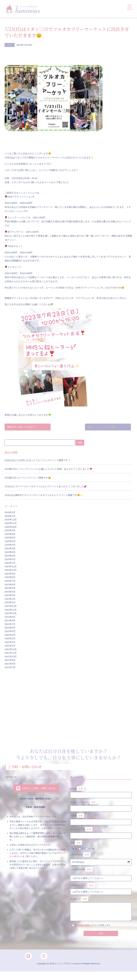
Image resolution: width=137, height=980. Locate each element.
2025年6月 (10, 538)
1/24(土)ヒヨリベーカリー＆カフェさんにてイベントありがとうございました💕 (46, 487)
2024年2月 (10, 560)
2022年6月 (10, 628)
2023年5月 (10, 589)
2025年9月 (10, 531)
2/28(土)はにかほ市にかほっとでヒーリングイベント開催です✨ (38, 461)
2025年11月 (11, 524)
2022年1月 (10, 646)
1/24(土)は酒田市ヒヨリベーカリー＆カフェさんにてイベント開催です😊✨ (44, 496)
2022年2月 (10, 643)
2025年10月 (11, 527)
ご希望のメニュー (83, 890)
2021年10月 (11, 657)
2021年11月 (11, 653)
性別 (76, 845)
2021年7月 (10, 668)
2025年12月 (11, 520)
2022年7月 (10, 625)
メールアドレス (101, 834)
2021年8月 (10, 664)
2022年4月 (10, 635)
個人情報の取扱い (84, 930)
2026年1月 (10, 517)
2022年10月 (11, 614)
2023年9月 (10, 574)
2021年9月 (10, 661)
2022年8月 (10, 621)
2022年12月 (11, 607)
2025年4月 (10, 545)
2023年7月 (10, 581)
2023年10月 (11, 571)
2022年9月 (10, 617)
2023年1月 (10, 603)
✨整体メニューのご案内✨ (102, 427)
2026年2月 (10, 513)
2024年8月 (10, 553)
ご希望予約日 (81, 858)
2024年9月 (10, 549)
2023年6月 (10, 585)
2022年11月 (11, 610)
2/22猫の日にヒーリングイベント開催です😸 (28, 478)
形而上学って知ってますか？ (22, 427)
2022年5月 (10, 632)
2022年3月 (10, 639)
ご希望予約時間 (82, 873)
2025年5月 (10, 542)
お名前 (101, 792)
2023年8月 (10, 578)
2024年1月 (10, 563)
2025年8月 (10, 535)
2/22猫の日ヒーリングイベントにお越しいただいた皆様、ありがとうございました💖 (48, 469)
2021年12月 (11, 650)
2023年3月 (10, 596)
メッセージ (101, 909)
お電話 (101, 820)
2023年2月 (10, 599)
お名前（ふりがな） (101, 806)
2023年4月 (10, 592)
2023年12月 (11, 567)
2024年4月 (10, 556)
